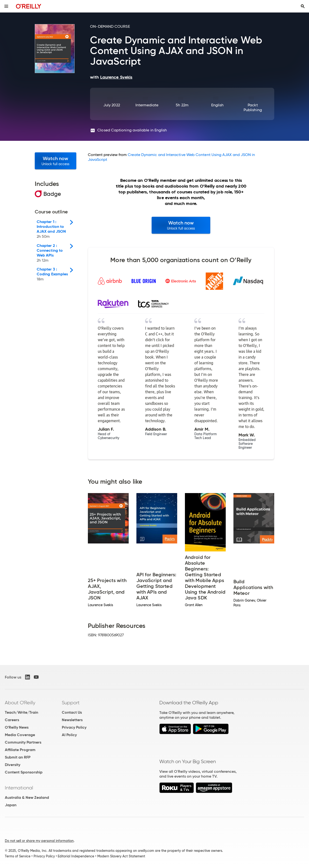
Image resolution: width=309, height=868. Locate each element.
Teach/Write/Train (21, 712)
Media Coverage (20, 735)
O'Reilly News (17, 727)
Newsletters (72, 720)
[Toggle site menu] (6, 6)
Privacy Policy (74, 727)
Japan (11, 805)
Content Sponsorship (24, 772)
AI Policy (69, 735)
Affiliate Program (20, 750)
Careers (12, 720)
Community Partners (23, 742)
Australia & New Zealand (27, 797)
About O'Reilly (20, 703)
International (19, 788)
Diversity (13, 765)
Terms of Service (18, 856)
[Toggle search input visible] (303, 6)
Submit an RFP (18, 757)
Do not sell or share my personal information (39, 841)
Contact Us (72, 712)
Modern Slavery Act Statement (121, 856)
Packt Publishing (253, 107)
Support (71, 703)
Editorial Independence (76, 856)
